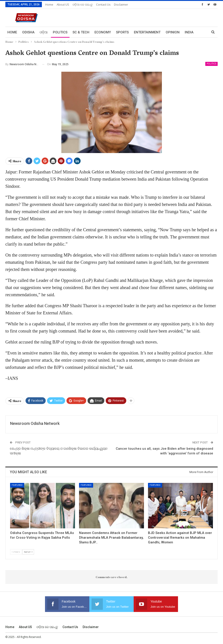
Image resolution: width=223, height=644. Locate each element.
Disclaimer (121, 4)
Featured (17, 485)
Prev (16, 552)
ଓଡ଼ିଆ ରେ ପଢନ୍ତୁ (83, 4)
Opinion (173, 32)
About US (63, 4)
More (189, 32)
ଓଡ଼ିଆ (44, 32)
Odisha (28, 32)
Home (49, 4)
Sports (122, 32)
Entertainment (147, 32)
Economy (103, 32)
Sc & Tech (81, 32)
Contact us (103, 4)
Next (28, 552)
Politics (60, 32)
